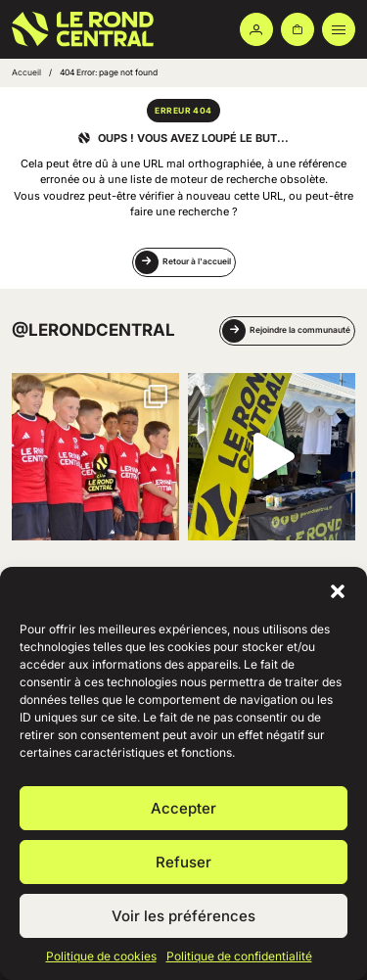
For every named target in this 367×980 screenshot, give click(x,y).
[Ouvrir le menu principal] (339, 29)
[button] (338, 591)
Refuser (183, 862)
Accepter (183, 808)
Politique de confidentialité (239, 956)
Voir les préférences (183, 916)
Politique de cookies (101, 956)
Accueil (26, 72)
